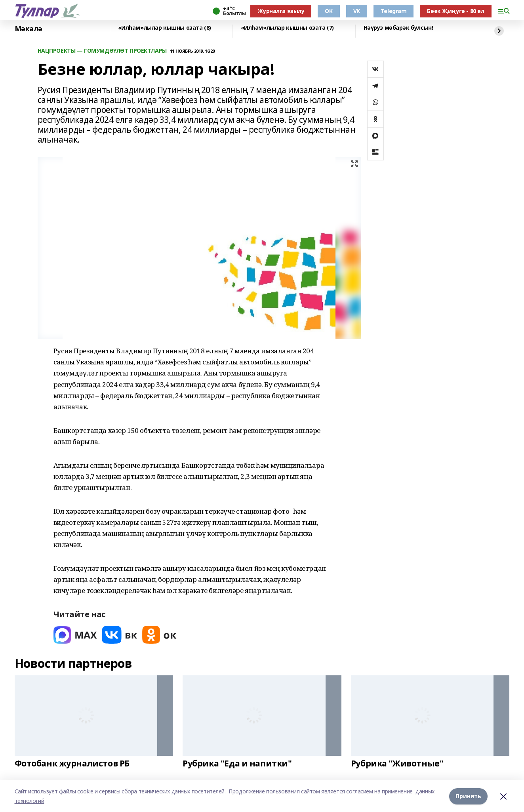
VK (357, 11)
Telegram (394, 11)
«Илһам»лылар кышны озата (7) (287, 28)
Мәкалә (29, 29)
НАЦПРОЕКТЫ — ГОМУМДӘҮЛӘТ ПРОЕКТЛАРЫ (102, 51)
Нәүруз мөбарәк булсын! (398, 28)
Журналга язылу (281, 11)
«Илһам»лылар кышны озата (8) (165, 28)
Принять (468, 796)
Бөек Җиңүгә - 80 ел (455, 11)
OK (329, 11)
